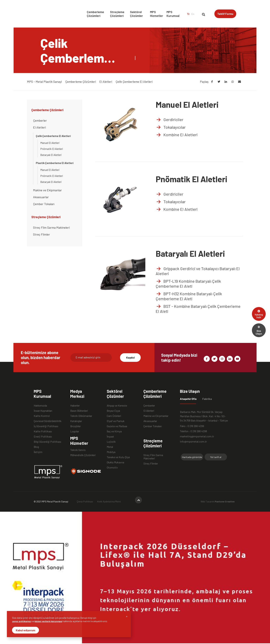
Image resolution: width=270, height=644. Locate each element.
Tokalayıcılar (171, 127)
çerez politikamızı (22, 621)
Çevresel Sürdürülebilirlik (48, 421)
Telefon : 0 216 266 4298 (193, 431)
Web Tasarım (218, 501)
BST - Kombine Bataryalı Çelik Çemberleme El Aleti (198, 309)
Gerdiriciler (170, 119)
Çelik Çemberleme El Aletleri (53, 136)
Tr (188, 14)
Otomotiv (112, 467)
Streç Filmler (41, 234)
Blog (36, 447)
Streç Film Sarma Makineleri (51, 227)
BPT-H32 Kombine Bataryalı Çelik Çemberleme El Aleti (189, 296)
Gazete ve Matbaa (117, 426)
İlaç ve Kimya (114, 431)
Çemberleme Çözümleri (95, 14)
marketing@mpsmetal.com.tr (197, 436)
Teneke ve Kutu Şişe (118, 457)
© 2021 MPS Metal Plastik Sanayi (51, 501)
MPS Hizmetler (157, 14)
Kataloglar (76, 421)
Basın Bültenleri (79, 411)
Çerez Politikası (85, 501)
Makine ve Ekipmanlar (47, 190)
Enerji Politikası (43, 436)
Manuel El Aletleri (50, 143)
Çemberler (40, 120)
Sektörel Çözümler (136, 14)
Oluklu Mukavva (115, 462)
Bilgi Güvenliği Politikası (47, 442)
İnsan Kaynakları (43, 411)
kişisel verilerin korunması (48, 621)
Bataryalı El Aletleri (51, 155)
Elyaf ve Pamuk (116, 421)
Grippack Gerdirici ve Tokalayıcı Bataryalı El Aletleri (198, 271)
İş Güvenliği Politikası (46, 426)
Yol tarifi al (216, 457)
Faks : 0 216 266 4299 (192, 426)
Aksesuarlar (41, 197)
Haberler (75, 405)
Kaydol (130, 357)
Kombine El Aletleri (177, 135)
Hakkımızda (40, 405)
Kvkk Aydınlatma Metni (109, 501)
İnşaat (110, 436)
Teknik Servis (78, 450)
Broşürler (76, 426)
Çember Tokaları (44, 204)
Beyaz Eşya (113, 411)
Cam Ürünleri (114, 416)
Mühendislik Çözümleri (83, 455)
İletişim (38, 452)
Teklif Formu (225, 14)
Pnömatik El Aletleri (52, 149)
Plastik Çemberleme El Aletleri (55, 163)
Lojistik (111, 442)
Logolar (75, 431)
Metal (110, 447)
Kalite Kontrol (42, 416)
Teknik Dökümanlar (81, 416)
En (193, 14)
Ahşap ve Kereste (117, 405)
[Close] (127, 616)
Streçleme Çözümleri (117, 14)
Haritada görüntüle (192, 457)
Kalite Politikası (43, 431)
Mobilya (111, 452)
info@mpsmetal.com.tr (193, 441)
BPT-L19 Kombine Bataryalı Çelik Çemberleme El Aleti (188, 284)
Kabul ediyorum (25, 630)
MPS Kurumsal (173, 14)
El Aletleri (39, 127)
